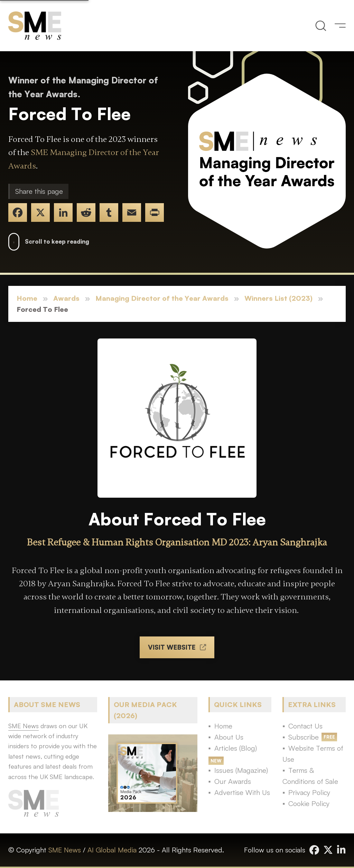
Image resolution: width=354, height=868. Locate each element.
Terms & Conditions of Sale (310, 776)
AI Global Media (112, 850)
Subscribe (304, 737)
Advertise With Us (242, 792)
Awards (66, 298)
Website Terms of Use (313, 754)
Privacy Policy (309, 792)
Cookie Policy (309, 803)
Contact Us (305, 726)
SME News (65, 850)
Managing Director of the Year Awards (162, 298)
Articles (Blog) (236, 748)
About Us (229, 737)
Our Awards (233, 781)
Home (27, 298)
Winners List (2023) (278, 298)
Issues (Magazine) (241, 770)
